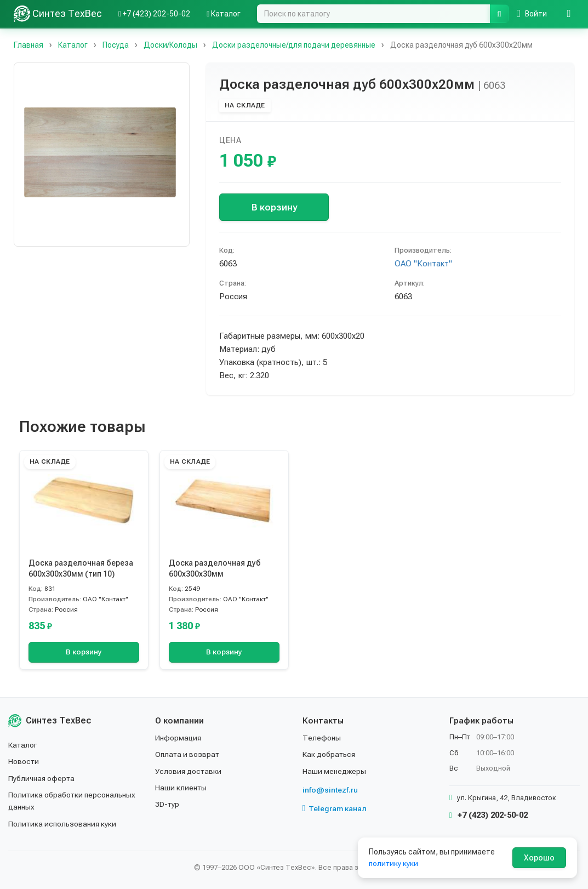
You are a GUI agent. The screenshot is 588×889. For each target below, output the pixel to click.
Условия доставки (189, 771)
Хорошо (539, 858)
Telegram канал (335, 808)
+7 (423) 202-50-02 (489, 815)
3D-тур (167, 804)
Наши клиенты (181, 788)
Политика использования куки (63, 824)
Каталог (23, 745)
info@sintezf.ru (330, 790)
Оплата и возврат (188, 754)
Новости (24, 761)
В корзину (274, 207)
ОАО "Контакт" (423, 264)
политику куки (394, 863)
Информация (179, 738)
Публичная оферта (42, 778)
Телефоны (322, 738)
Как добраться (329, 754)
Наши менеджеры (334, 771)
